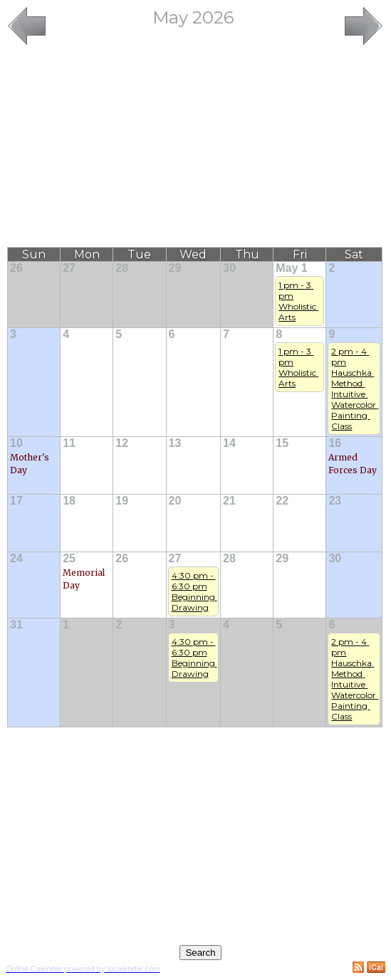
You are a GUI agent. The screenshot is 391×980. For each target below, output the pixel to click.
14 (229, 443)
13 (175, 443)
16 (335, 443)
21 (229, 501)
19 (122, 501)
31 (16, 625)
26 (16, 268)
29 (175, 268)
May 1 (291, 268)
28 (122, 268)
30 (229, 268)
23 (335, 501)
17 (16, 501)
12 (122, 443)
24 (16, 558)
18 (69, 501)
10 (16, 443)
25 (69, 558)
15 (282, 443)
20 (175, 501)
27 (69, 268)
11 (69, 443)
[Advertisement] (195, 147)
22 (282, 501)
